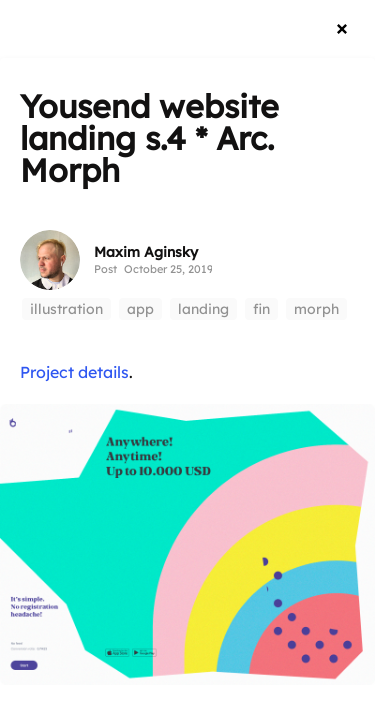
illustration (66, 309)
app (140, 309)
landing (203, 309)
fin (261, 309)
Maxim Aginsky (146, 252)
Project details (74, 372)
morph (316, 309)
